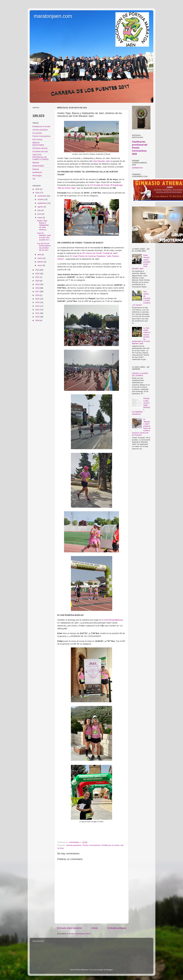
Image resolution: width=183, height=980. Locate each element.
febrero (41, 262)
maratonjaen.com (53, 16)
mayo (40, 218)
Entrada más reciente (70, 928)
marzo (40, 258)
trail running (37, 139)
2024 (38, 193)
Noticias (36, 169)
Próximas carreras (40, 148)
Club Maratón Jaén (101, 161)
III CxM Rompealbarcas (112, 620)
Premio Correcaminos (92, 845)
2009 (38, 320)
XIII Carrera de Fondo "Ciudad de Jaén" (100, 253)
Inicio (95, 928)
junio (40, 214)
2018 (38, 288)
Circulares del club (40, 151)
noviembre (42, 196)
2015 (38, 299)
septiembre (42, 203)
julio (39, 210)
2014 (38, 302)
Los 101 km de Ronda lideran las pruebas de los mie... (44, 247)
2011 (38, 313)
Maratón (36, 163)
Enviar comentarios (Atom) (80, 934)
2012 (38, 310)
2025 (38, 189)
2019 (38, 284)
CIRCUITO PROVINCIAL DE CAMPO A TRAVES (40, 157)
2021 (38, 277)
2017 (38, 292)
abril (39, 255)
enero (40, 265)
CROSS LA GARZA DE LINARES (140, 374)
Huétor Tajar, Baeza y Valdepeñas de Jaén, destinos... (43, 225)
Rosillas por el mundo (110, 845)
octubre (41, 199)
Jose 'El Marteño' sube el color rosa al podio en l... (44, 237)
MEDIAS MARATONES (38, 144)
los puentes (37, 133)
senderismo (37, 172)
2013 (38, 306)
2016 (38, 295)
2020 (38, 281)
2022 (38, 274)
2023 (38, 270)
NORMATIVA (137, 168)
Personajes (37, 176)
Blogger (109, 970)
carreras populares (74, 845)
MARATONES (38, 166)
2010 (38, 317)
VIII (34, 179)
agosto (41, 207)
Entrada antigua (117, 928)
